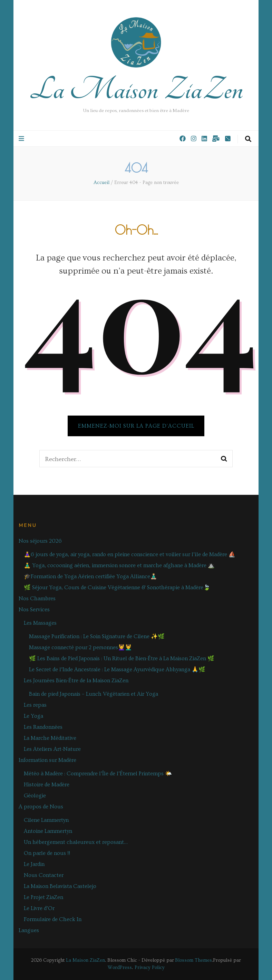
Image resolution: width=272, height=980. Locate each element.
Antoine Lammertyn (48, 831)
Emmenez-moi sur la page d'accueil (136, 426)
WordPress (120, 968)
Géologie (35, 796)
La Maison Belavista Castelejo (60, 886)
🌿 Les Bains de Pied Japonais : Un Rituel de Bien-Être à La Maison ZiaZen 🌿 (122, 659)
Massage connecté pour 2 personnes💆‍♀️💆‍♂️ (80, 647)
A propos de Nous (41, 807)
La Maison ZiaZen (136, 90)
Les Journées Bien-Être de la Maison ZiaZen (76, 681)
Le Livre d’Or (39, 908)
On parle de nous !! (47, 853)
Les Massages (40, 623)
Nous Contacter (44, 875)
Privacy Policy (150, 968)
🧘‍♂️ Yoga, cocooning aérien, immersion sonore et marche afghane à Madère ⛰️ (119, 565)
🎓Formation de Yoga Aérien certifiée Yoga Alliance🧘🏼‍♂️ (90, 576)
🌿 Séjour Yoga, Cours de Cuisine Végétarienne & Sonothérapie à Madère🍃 (117, 588)
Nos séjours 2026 (40, 541)
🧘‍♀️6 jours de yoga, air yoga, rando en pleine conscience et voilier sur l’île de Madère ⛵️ (130, 554)
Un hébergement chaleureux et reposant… (76, 842)
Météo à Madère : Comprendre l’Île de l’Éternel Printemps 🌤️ (98, 774)
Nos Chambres (37, 599)
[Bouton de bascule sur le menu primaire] (22, 139)
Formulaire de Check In (53, 919)
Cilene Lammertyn (46, 820)
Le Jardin (34, 864)
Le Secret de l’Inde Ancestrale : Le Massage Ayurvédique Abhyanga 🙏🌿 (117, 670)
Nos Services (34, 610)
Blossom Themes (193, 960)
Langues (29, 930)
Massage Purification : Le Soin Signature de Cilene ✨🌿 (97, 636)
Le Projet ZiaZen (43, 897)
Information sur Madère (47, 760)
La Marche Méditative (50, 738)
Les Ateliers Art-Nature (52, 749)
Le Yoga (33, 716)
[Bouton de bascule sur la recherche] (248, 139)
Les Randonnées (43, 727)
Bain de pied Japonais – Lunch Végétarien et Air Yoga (94, 694)
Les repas (35, 705)
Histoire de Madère (47, 785)
